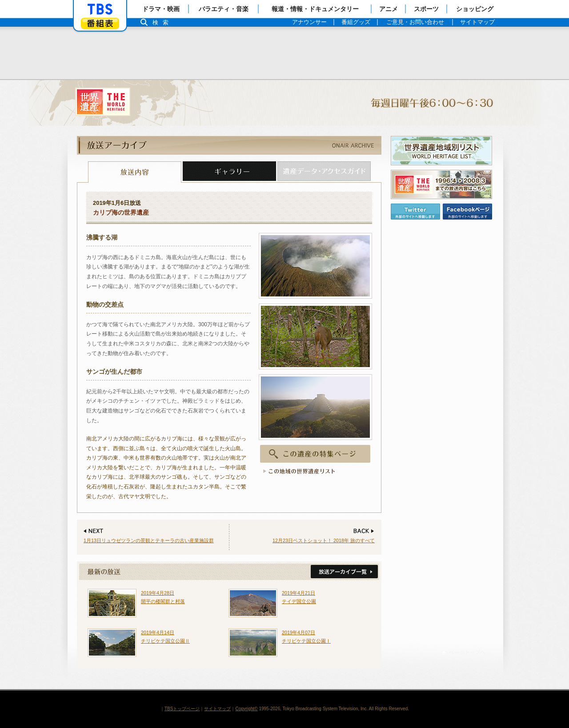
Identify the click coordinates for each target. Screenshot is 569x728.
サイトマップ (217, 709)
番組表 (100, 23)
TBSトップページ (182, 709)
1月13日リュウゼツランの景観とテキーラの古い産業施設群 (149, 540)
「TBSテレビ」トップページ (100, 9)
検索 (163, 22)
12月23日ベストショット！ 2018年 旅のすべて (324, 540)
